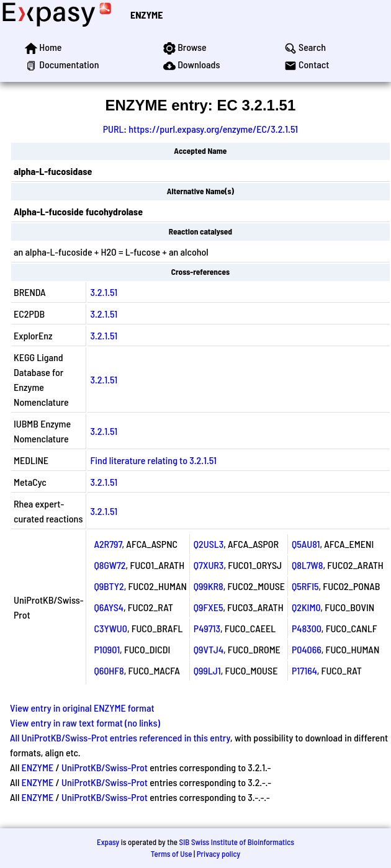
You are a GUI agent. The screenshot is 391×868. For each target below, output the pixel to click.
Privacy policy (218, 854)
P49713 (207, 628)
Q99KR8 (209, 586)
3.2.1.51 (104, 292)
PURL (114, 129)
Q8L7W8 (307, 565)
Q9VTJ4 (209, 649)
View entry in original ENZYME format (82, 708)
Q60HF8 (109, 670)
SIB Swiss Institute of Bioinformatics (237, 842)
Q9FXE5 (209, 607)
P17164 (304, 670)
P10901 (107, 649)
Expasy (108, 842)
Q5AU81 (306, 544)
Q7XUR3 (209, 565)
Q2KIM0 (306, 607)
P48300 (307, 628)
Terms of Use (172, 854)
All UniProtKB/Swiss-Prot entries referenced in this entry (120, 737)
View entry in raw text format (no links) (85, 723)
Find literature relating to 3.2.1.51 (153, 460)
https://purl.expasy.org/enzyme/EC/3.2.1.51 (213, 129)
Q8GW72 (110, 565)
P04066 (307, 649)
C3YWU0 (110, 628)
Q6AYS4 (109, 607)
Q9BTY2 (109, 586)
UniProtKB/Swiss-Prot (105, 767)
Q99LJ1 (207, 670)
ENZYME (146, 15)
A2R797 (108, 544)
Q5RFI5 (305, 586)
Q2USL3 (209, 544)
